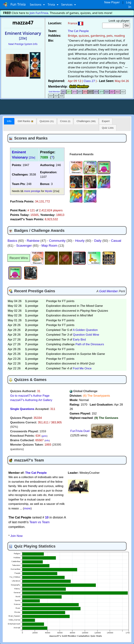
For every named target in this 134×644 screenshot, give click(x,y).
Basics (13, 241)
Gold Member (54, 92)
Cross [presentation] (65, 121)
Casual (116, 241)
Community (58, 241)
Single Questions (22, 409)
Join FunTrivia (39, 13)
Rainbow (33, 241)
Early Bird (79, 340)
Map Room (50, 246)
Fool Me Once (82, 368)
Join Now (17, 536)
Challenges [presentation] (86, 121)
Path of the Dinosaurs (90, 344)
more (27, 508)
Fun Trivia (14, 5)
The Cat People (78, 31)
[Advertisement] (67, 106)
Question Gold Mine (86, 335)
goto (44, 436)
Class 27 (89, 81)
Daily (98, 241)
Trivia (52, 4)
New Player (112, 2)
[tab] (9, 121)
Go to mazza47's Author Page (30, 396)
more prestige (32, 191)
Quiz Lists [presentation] (108, 128)
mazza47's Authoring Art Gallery (31, 400)
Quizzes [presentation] (47, 121)
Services (67, 4)
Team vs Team (39, 522)
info (47, 440)
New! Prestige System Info (23, 44)
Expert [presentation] (106, 121)
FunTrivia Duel (80, 431)
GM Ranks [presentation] (26, 121)
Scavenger (25, 246)
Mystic (49, 191)
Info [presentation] (9, 121)
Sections (36, 4)
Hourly (80, 241)
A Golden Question (85, 330)
